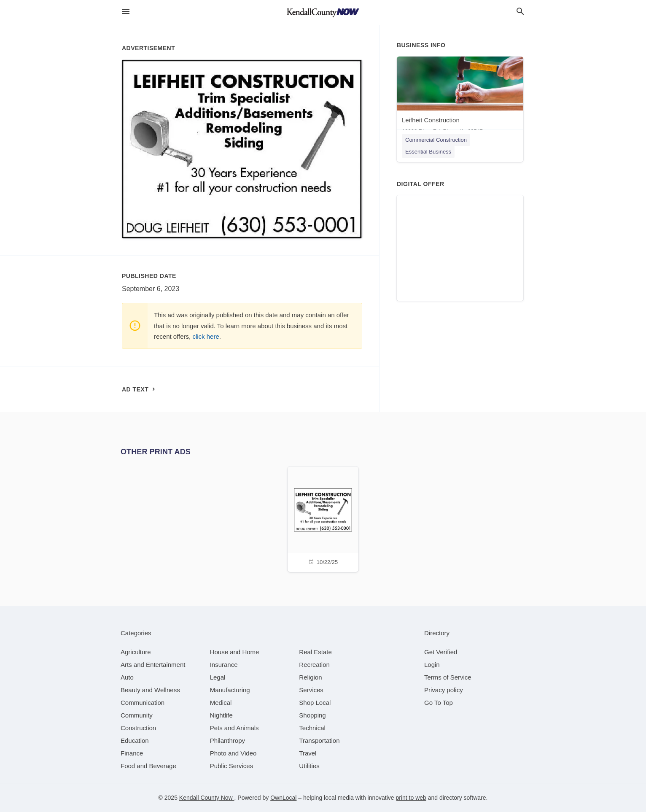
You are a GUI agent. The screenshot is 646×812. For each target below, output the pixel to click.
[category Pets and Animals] (234, 728)
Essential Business (428, 152)
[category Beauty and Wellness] (150, 690)
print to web (411, 798)
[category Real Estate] (315, 652)
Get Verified (441, 652)
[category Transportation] (319, 741)
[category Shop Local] (315, 703)
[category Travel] (308, 753)
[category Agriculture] (136, 652)
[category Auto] (127, 677)
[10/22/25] (323, 518)
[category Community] (137, 715)
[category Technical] (312, 728)
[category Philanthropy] (227, 741)
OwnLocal (283, 798)
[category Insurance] (224, 665)
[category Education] (135, 741)
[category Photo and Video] (233, 753)
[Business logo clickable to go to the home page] (323, 13)
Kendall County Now (207, 798)
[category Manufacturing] (230, 690)
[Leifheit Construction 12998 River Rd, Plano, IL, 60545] (460, 97)
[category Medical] (221, 703)
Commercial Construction (436, 140)
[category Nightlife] (221, 715)
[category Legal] (218, 677)
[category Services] (311, 690)
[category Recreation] (314, 665)
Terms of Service (448, 677)
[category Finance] (132, 753)
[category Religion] (310, 677)
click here (206, 336)
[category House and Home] (235, 652)
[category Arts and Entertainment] (153, 665)
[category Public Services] (232, 766)
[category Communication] (143, 703)
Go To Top (439, 703)
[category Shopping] (312, 715)
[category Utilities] (309, 766)
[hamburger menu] (126, 12)
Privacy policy (444, 690)
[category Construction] (138, 728)
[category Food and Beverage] (148, 766)
